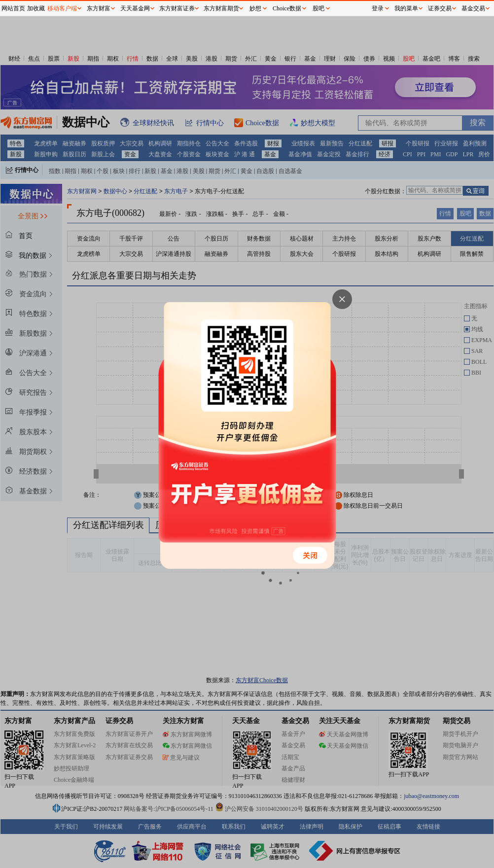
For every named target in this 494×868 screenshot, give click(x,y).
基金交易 (473, 8)
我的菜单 (406, 8)
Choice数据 (287, 8)
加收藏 (36, 8)
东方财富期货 (221, 8)
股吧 (318, 8)
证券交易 (440, 8)
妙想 (255, 8)
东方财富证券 (177, 8)
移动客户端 (62, 8)
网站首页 (13, 8)
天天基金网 (135, 8)
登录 (378, 8)
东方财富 (99, 8)
